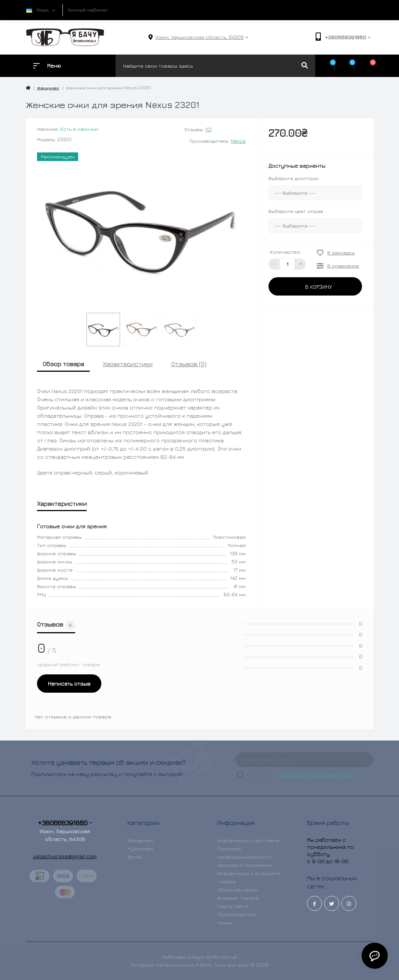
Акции (225, 922)
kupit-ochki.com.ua (215, 957)
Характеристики (128, 364)
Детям (135, 857)
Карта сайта (233, 906)
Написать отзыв (69, 684)
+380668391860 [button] (65, 823)
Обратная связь (237, 890)
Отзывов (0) (189, 364)
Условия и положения (244, 865)
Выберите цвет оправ (296, 211)
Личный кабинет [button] (88, 10)
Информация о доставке (248, 840)
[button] (200, 37)
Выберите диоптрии (294, 178)
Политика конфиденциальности (316, 775)
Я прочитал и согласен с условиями (303, 777)
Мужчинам (140, 848)
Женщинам (48, 88)
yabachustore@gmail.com (65, 856)
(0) (208, 129)
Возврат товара (238, 898)
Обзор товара (63, 364)
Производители (237, 914)
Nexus (238, 141)
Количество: (286, 252)
